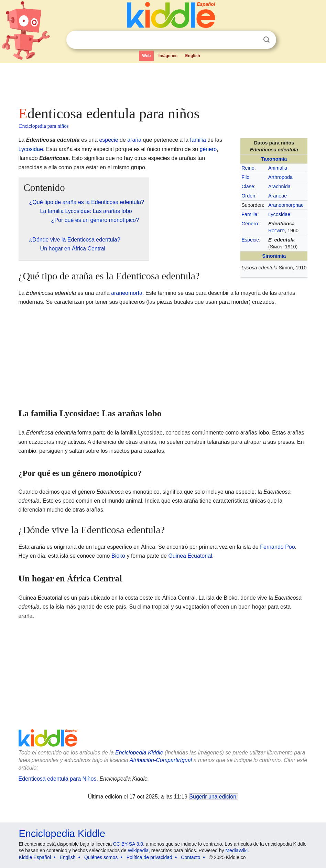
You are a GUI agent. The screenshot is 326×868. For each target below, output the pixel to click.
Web (146, 56)
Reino (248, 168)
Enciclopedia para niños (44, 126)
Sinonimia (274, 256)
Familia (249, 214)
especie (108, 140)
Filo (245, 177)
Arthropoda (280, 177)
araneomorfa (127, 293)
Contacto (191, 857)
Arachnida (279, 186)
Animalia (278, 168)
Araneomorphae (286, 205)
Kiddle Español (35, 857)
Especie (250, 240)
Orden (248, 196)
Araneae (278, 196)
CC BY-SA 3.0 (128, 844)
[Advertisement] (163, 83)
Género (250, 224)
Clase (248, 186)
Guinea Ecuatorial (190, 556)
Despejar (252, 40)
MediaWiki (236, 850)
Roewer (276, 231)
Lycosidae (279, 214)
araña (134, 140)
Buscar (267, 40)
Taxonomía (274, 159)
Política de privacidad (149, 857)
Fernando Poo (277, 547)
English (193, 56)
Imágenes (168, 56)
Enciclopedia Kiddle (139, 753)
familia (198, 140)
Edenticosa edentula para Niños (58, 779)
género (208, 149)
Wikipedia (138, 850)
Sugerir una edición (213, 797)
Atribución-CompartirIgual (161, 760)
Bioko (118, 556)
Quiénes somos (101, 857)
